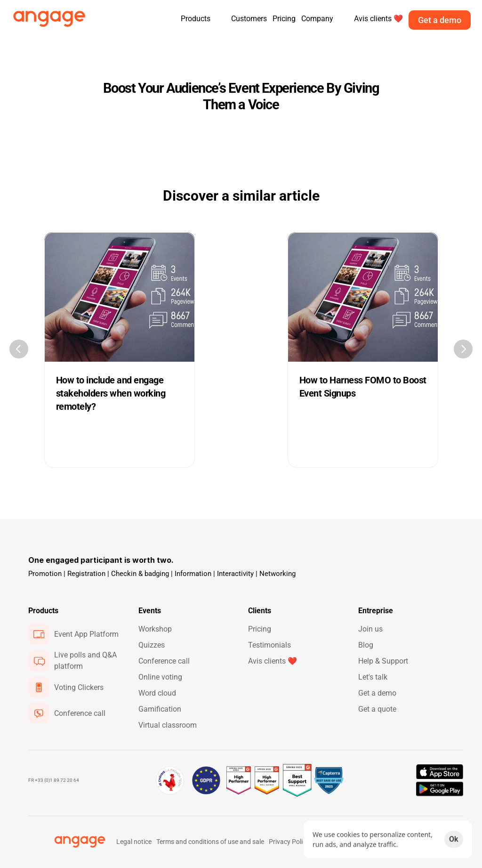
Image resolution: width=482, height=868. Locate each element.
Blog (366, 645)
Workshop (155, 629)
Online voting (160, 677)
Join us (370, 629)
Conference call (164, 661)
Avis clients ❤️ (273, 661)
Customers (249, 19)
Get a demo (377, 693)
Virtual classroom (168, 725)
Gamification (160, 709)
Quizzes (152, 645)
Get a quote (377, 709)
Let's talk (373, 677)
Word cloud (157, 693)
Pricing (284, 19)
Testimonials (269, 645)
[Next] (463, 349)
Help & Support (383, 661)
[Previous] (19, 349)
